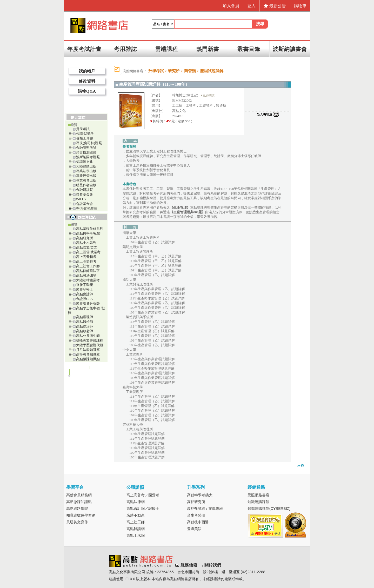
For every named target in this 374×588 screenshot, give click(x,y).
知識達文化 (85, 162)
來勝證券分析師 (88, 303)
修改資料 (87, 81)
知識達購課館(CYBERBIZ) (269, 509)
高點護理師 (85, 317)
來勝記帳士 (85, 289)
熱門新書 (208, 49)
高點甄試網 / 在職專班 (205, 509)
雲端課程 (166, 49)
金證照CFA (84, 299)
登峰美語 (194, 529)
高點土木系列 (86, 243)
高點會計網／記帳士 (143, 509)
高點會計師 (85, 294)
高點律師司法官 (88, 271)
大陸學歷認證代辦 (90, 345)
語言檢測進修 (86, 152)
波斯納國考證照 (88, 157)
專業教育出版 (86, 180)
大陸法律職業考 (88, 280)
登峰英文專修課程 (90, 340)
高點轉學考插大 (200, 495)
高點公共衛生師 (88, 336)
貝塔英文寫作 (77, 522)
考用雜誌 (125, 49)
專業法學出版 (86, 171)
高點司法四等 (86, 275)
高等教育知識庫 (88, 354)
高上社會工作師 (88, 266)
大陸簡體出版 (86, 166)
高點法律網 (136, 502)
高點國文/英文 (87, 247)
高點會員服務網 (79, 495)
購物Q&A (87, 91)
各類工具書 (85, 138)
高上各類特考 (86, 261)
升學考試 (83, 129)
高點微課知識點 (88, 359)
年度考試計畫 (84, 49)
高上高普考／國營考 (143, 495)
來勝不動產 (85, 285)
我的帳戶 (87, 71)
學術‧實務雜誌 (87, 208)
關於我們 (213, 565)
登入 (251, 6)
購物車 (300, 6)
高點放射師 (85, 331)
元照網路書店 (258, 495)
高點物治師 (85, 326)
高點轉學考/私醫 (88, 233)
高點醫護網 (136, 529)
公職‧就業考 (85, 134)
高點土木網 (136, 536)
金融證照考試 (86, 148)
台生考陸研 (196, 515)
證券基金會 (85, 194)
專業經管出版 (86, 176)
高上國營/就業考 (88, 252)
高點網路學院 (77, 509)
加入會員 (231, 6)
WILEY (81, 199)
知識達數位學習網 (81, 515)
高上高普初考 (86, 257)
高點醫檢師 (85, 322)
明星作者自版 (86, 185)
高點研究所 (85, 238)
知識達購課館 (258, 502)
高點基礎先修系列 (90, 229)
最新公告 (275, 6)
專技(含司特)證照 (89, 143)
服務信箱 (189, 565)
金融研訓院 (85, 190)
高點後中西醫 (198, 522)
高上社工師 (136, 522)
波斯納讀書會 (290, 49)
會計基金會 (85, 204)
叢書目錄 (249, 49)
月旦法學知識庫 (88, 350)
